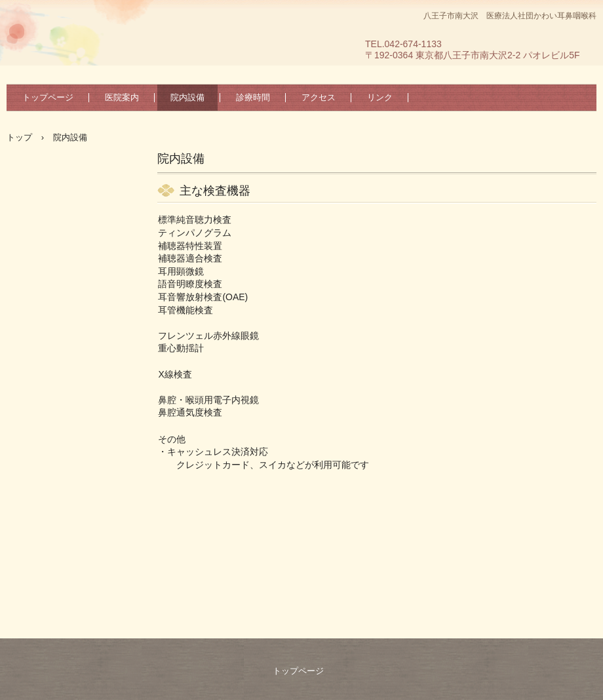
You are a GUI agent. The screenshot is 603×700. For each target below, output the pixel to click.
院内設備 (187, 97)
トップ (19, 137)
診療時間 (253, 97)
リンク (380, 97)
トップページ (48, 97)
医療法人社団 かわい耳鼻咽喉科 (79, 69)
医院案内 (122, 97)
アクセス (319, 97)
